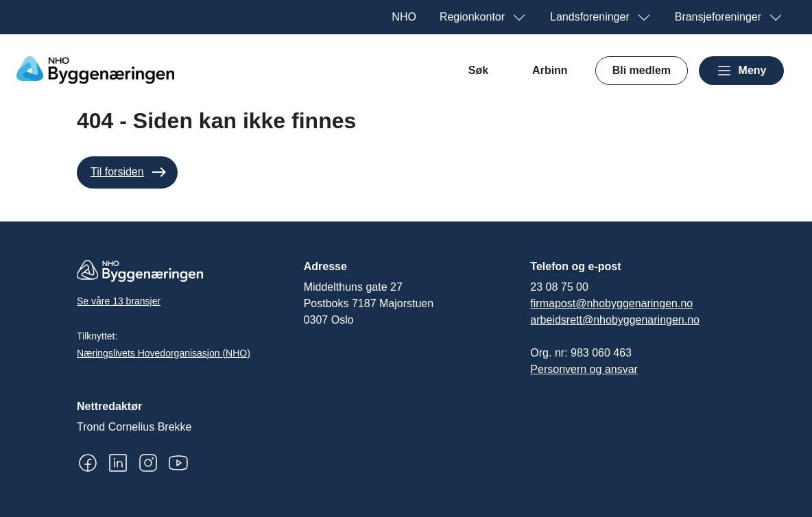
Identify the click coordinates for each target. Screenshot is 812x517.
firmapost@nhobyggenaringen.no (611, 303)
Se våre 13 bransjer (119, 301)
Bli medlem (642, 70)
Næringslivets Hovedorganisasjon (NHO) (164, 353)
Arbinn (550, 70)
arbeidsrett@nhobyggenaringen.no (615, 320)
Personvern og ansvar (584, 369)
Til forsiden (117, 172)
